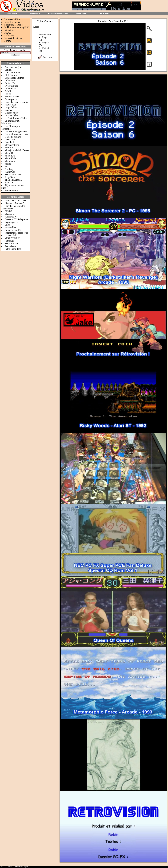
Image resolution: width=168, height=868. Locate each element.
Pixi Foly (9, 169)
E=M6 (8, 91)
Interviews (9, 30)
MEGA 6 (9, 148)
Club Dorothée (12, 75)
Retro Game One (13, 174)
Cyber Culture (11, 86)
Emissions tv (35, 13)
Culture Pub (10, 83)
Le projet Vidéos (12, 19)
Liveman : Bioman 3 (14, 203)
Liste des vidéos (12, 22)
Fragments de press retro (16, 233)
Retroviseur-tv (11, 244)
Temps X (9, 183)
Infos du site (12, 13)
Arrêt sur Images (13, 67)
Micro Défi (10, 153)
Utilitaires (9, 35)
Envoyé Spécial (12, 97)
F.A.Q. (8, 33)
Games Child (11, 235)
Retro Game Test (13, 249)
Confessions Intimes (14, 78)
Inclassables (10, 227)
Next (7, 166)
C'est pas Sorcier (13, 72)
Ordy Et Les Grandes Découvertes (13, 207)
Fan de (8, 94)
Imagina (8, 110)
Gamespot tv (11, 99)
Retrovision (10, 246)
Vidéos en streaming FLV (16, 27)
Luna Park (10, 142)
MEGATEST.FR (12, 238)
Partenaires (104, 13)
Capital (8, 70)
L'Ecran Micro (12, 113)
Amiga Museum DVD (15, 201)
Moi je (8, 164)
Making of (10, 214)
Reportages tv (11, 222)
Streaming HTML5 (13, 25)
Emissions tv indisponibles (58, 13)
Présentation (45, 35)
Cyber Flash (10, 89)
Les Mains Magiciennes (16, 131)
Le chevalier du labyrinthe (10, 122)
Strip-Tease (10, 177)
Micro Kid (10, 156)
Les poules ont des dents (16, 134)
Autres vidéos (81, 13)
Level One (10, 140)
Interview (47, 57)
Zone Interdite (11, 191)
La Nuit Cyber (11, 115)
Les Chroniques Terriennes (10, 127)
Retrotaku (9, 241)
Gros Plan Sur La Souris (16, 102)
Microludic (10, 161)
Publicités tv (11, 217)
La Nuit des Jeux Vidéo (16, 118)
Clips (7, 225)
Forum (8, 41)
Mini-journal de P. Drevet (17, 150)
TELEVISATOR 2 (13, 180)
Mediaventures (12, 145)
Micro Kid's (10, 158)
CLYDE (8, 211)
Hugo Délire (11, 107)
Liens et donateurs (13, 38)
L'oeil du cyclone (13, 137)
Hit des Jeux (10, 105)
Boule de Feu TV (13, 230)
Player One (10, 172)
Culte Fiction (11, 80)
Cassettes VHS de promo (17, 219)
